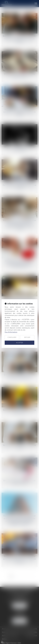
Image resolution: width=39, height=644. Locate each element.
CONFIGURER (12, 337)
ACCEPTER (19, 343)
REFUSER (27, 337)
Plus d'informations (11, 332)
